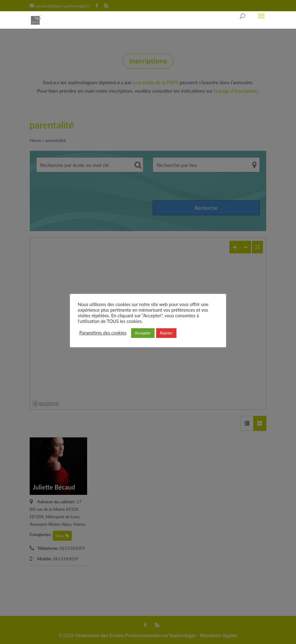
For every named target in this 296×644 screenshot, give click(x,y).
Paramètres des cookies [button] (103, 333)
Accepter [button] (143, 333)
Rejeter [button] (166, 333)
